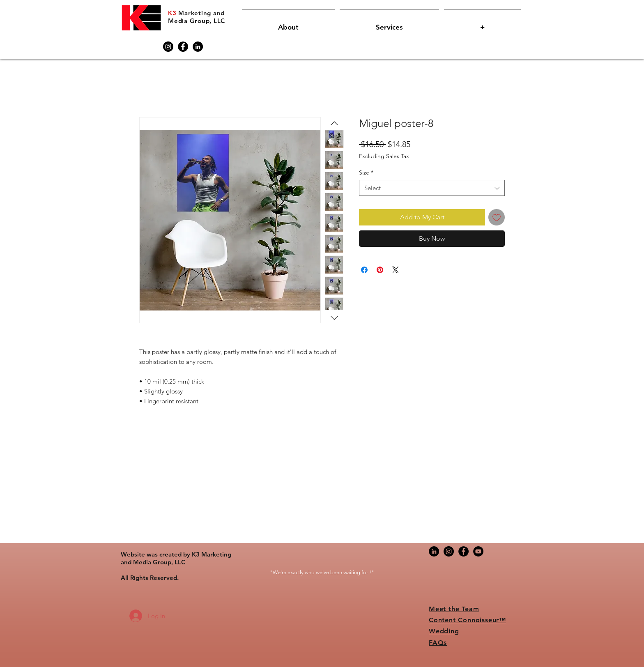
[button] (288, 24)
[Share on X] (396, 270)
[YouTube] (478, 551)
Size (366, 172)
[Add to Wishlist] (497, 217)
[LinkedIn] (198, 47)
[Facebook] (183, 47)
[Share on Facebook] (364, 270)
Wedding (444, 631)
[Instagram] (168, 47)
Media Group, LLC (197, 21)
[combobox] (432, 188)
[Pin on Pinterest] (380, 270)
